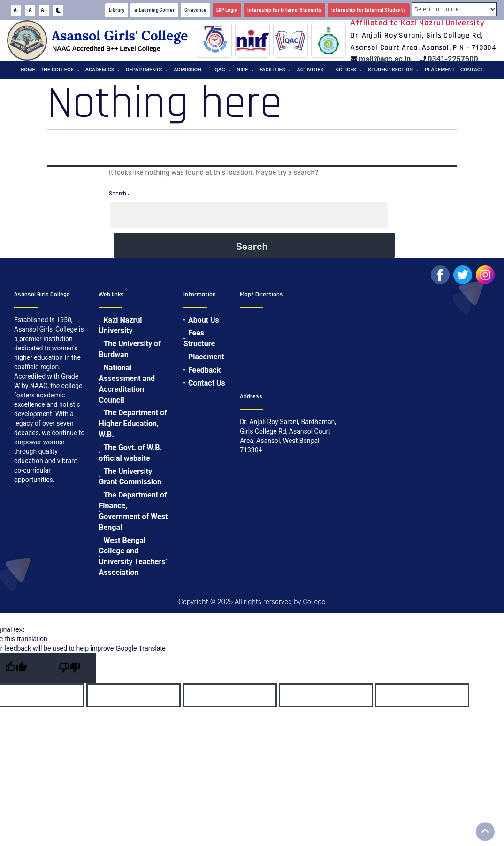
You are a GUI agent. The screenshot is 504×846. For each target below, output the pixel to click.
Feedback (204, 370)
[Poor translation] (69, 668)
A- (16, 10)
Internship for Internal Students (284, 10)
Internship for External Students (369, 10)
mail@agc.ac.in (385, 59)
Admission (187, 70)
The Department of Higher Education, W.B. (133, 423)
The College (57, 70)
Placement (440, 70)
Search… (120, 194)
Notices (346, 70)
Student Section (390, 70)
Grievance (195, 10)
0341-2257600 (453, 59)
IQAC (219, 70)
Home (27, 70)
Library (117, 10)
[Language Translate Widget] (454, 9)
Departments (144, 70)
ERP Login (227, 10)
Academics (100, 70)
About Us (204, 320)
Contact (472, 70)
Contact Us (207, 383)
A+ (44, 10)
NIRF (242, 70)
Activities (310, 70)
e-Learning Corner (154, 10)
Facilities (272, 70)
